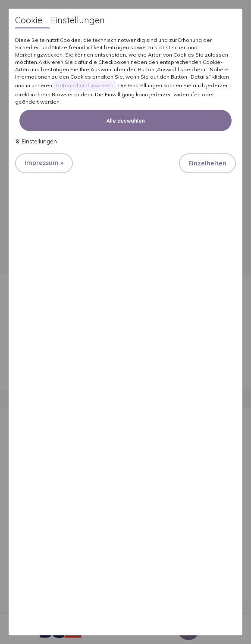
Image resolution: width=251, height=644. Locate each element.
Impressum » (44, 163)
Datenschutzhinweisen (85, 85)
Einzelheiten (207, 163)
